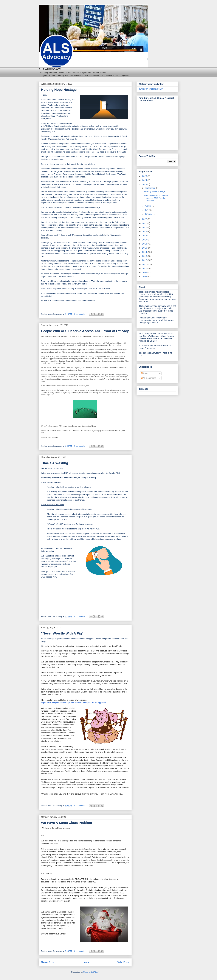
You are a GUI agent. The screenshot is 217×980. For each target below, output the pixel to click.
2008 (145, 277)
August (148, 206)
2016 (145, 244)
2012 (145, 260)
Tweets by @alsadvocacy (151, 89)
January (149, 214)
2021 (145, 223)
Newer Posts (48, 962)
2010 (145, 268)
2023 (145, 184)
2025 (145, 176)
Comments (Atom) (91, 972)
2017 (145, 240)
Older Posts (123, 962)
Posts (145, 373)
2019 (145, 231)
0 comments (80, 314)
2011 (145, 264)
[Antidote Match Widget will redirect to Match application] (155, 126)
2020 (145, 227)
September (150, 188)
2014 (145, 252)
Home (86, 962)
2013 (145, 256)
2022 (145, 219)
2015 (145, 248)
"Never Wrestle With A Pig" (62, 633)
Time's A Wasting (55, 463)
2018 (145, 236)
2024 (145, 180)
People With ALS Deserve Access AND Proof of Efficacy (85, 331)
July (147, 210)
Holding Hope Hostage (59, 90)
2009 (145, 272)
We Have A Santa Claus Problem (67, 823)
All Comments (148, 378)
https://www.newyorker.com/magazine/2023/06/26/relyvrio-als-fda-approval (73, 703)
